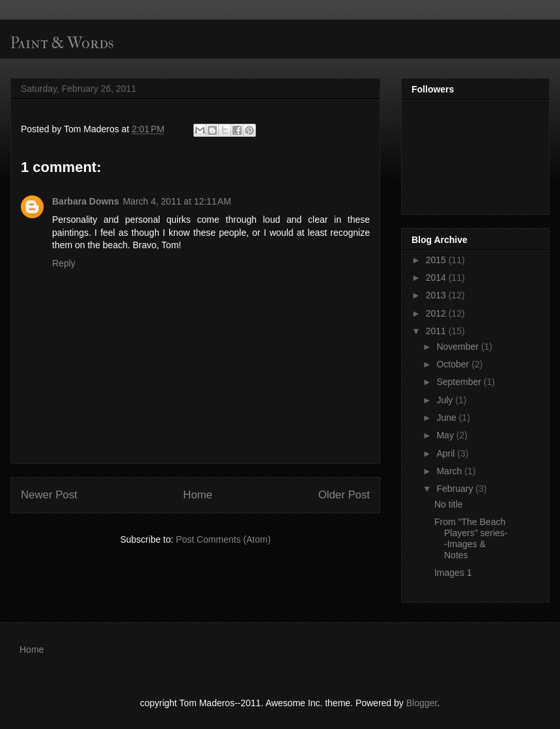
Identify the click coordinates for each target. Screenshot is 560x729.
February (456, 489)
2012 (437, 313)
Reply (64, 263)
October (454, 364)
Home (198, 495)
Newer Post (49, 495)
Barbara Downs (86, 201)
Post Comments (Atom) (223, 539)
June (447, 418)
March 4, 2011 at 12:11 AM (177, 201)
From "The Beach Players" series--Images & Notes (471, 538)
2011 (437, 331)
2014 (437, 278)
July (446, 400)
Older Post (344, 495)
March (450, 471)
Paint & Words (62, 43)
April (447, 453)
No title (449, 504)
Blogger (422, 703)
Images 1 (453, 573)
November (458, 347)
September (460, 382)
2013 (437, 295)
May (446, 435)
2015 (437, 260)
